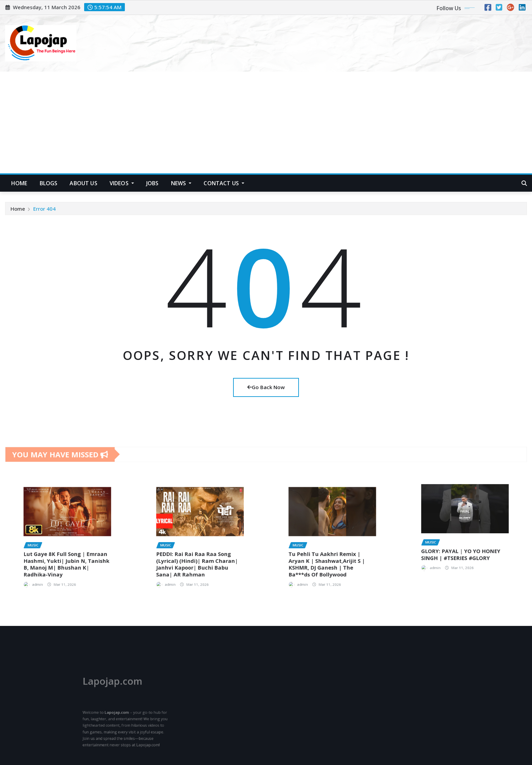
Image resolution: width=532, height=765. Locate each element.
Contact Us (224, 183)
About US (83, 183)
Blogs (49, 183)
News (181, 183)
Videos (122, 183)
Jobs (153, 183)
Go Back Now (266, 387)
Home (18, 211)
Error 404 (44, 211)
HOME (19, 183)
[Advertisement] (266, 123)
